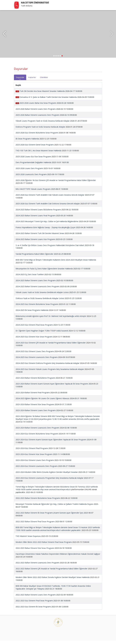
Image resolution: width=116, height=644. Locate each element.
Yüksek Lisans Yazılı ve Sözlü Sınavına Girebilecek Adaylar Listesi (42, 296)
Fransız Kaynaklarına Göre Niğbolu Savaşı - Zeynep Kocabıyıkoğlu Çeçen (46, 231)
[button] (4, 36)
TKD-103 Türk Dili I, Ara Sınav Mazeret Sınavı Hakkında (38, 154)
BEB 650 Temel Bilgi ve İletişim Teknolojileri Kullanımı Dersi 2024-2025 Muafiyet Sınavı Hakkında (56, 263)
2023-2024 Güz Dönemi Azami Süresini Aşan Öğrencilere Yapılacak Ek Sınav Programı (51, 443)
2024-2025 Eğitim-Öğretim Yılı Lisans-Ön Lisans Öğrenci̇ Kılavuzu (42, 402)
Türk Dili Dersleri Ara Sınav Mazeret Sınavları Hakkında (40, 95)
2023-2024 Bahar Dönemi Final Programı (33, 396)
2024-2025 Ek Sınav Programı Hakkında (32, 314)
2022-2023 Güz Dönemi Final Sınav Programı (34, 604)
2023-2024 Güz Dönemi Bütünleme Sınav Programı (37, 437)
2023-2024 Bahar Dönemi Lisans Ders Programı (36, 414)
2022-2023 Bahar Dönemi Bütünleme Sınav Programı (38, 502)
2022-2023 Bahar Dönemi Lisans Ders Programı (36, 598)
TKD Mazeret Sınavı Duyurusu (28, 540)
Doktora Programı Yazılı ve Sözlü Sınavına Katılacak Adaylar (40, 130)
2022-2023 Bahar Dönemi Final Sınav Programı (35, 525)
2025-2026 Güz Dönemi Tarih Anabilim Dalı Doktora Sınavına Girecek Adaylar (48, 207)
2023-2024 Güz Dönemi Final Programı (32, 452)
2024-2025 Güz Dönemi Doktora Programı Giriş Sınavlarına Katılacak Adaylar (48, 367)
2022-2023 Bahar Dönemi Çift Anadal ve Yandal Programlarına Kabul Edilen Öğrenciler (52, 572)
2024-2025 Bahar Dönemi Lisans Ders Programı (36, 284)
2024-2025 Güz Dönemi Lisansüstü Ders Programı (37, 361)
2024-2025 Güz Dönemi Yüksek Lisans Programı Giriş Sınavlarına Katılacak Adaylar (50, 373)
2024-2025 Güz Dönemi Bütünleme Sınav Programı (37, 308)
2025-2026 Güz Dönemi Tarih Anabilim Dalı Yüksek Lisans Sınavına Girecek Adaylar (50, 198)
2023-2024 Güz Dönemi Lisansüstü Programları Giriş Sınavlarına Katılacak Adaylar (49, 482)
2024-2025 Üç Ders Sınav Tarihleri (30, 278)
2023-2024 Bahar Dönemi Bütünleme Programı (35, 381)
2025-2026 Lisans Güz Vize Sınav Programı (33, 160)
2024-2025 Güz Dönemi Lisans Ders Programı (35, 355)
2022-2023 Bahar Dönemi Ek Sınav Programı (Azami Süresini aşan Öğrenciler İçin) (49, 516)
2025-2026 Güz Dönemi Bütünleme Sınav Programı (37, 136)
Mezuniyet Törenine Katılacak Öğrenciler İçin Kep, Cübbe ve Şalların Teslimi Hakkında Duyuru (54, 508)
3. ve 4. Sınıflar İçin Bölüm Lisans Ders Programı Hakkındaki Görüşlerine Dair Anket (50, 249)
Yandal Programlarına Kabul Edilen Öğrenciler (34, 257)
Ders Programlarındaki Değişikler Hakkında (33, 166)
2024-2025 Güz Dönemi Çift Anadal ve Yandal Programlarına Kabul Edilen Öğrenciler (51, 346)
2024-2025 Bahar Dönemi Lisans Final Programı (36, 219)
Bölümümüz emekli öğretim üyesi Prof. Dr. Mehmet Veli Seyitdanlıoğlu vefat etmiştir (51, 320)
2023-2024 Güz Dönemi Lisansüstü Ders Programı (37, 470)
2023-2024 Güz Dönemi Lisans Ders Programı (35, 464)
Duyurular (20, 81)
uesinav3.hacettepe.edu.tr (60, 493)
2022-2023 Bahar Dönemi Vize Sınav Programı (35, 551)
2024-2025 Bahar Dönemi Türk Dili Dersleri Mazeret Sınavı (40, 237)
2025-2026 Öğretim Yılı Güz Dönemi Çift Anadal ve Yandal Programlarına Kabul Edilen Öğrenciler (56, 184)
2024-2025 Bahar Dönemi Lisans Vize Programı (35, 243)
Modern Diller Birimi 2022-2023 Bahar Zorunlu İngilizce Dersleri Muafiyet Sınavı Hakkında (53, 581)
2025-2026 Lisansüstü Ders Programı (31, 178)
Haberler (32, 81)
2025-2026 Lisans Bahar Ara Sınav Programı (36, 107)
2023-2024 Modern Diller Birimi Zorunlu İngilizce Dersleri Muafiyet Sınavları (47, 476)
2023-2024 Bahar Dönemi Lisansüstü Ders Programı (37, 431)
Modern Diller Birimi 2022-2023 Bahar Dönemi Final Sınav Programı (44, 546)
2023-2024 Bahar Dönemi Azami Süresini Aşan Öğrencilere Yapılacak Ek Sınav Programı (52, 387)
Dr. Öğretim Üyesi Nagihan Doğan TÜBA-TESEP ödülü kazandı (42, 334)
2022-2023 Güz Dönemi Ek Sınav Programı (33, 610)
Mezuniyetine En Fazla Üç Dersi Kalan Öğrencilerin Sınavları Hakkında (44, 272)
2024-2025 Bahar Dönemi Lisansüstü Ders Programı (37, 290)
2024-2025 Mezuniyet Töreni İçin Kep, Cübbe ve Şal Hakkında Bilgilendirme (47, 225)
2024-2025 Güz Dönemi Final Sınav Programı (34, 328)
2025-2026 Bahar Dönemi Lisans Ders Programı (36, 113)
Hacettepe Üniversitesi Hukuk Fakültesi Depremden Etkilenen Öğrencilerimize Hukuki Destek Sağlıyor (58, 557)
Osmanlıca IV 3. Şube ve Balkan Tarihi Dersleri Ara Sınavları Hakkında (46, 101)
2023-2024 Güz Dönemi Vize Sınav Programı (34, 458)
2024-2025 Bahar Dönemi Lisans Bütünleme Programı (38, 213)
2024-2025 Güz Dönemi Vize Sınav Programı (34, 340)
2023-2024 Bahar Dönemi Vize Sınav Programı (35, 408)
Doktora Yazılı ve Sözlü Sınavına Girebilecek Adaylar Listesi (40, 302)
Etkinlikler (44, 81)
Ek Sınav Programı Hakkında (27, 142)
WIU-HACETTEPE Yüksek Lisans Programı (33, 192)
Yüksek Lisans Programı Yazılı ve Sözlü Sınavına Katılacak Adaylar (43, 124)
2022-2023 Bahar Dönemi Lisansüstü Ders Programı (37, 566)
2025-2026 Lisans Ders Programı (29, 172)
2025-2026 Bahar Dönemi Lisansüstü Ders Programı (37, 118)
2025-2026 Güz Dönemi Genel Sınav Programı (35, 148)
